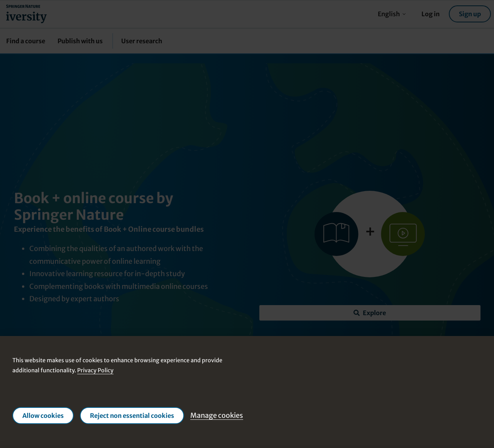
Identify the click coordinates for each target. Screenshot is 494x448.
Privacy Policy (95, 370)
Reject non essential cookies (132, 416)
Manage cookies (217, 415)
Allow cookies (43, 416)
